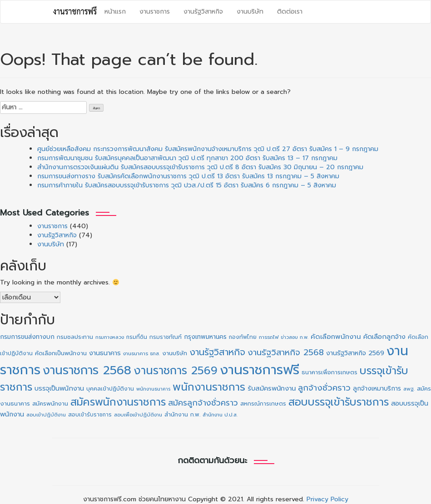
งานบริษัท (250, 12)
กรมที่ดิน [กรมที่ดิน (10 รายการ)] (137, 337)
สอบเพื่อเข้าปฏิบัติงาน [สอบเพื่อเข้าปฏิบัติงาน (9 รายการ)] (138, 415)
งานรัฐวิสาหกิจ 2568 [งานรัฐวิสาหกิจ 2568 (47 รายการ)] (286, 352)
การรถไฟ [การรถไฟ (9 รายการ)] (269, 337)
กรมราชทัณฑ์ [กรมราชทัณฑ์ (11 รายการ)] (166, 337)
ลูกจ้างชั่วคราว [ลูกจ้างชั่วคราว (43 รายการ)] (324, 388)
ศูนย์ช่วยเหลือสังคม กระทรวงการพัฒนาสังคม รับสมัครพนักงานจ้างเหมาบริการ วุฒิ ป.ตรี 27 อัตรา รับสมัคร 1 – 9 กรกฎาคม (208, 149)
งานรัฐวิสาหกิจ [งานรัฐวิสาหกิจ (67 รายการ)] (217, 352)
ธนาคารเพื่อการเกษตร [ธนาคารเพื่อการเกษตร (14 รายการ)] (329, 372)
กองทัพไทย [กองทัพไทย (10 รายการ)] (243, 337)
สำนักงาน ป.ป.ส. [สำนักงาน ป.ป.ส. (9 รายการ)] (220, 415)
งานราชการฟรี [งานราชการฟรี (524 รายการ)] (260, 370)
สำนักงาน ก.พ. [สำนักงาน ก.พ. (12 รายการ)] (182, 415)
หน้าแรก (115, 12)
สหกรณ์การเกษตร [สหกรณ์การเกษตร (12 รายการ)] (263, 404)
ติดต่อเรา (290, 12)
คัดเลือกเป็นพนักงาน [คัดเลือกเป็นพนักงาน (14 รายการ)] (61, 353)
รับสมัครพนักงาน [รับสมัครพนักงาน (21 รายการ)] (272, 388)
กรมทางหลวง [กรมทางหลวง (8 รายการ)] (110, 337)
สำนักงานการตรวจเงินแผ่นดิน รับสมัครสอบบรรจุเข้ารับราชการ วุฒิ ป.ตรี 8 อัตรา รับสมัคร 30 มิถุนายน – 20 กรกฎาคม (200, 167)
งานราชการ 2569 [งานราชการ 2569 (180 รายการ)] (176, 370)
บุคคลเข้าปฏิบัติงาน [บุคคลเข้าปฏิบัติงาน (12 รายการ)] (110, 389)
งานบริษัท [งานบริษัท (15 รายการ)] (175, 353)
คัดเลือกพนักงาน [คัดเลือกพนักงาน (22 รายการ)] (336, 337)
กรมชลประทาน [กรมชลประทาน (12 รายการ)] (75, 337)
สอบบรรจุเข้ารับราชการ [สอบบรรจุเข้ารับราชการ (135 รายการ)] (339, 402)
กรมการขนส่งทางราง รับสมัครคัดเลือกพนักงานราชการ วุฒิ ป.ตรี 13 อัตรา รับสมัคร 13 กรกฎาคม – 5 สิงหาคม (188, 176)
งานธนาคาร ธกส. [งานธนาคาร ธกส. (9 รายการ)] (141, 354)
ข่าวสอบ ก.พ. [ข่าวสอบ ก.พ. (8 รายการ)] (295, 337)
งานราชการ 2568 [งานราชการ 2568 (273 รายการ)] (87, 370)
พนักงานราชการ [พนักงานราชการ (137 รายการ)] (209, 387)
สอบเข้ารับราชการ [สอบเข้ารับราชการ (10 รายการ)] (90, 415)
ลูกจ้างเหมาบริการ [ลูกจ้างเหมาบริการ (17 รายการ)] (377, 389)
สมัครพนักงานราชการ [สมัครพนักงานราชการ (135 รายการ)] (118, 402)
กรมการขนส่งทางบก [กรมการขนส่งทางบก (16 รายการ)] (27, 337)
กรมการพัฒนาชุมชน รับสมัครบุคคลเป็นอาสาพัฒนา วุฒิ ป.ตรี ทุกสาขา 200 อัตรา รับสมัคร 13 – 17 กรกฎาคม (187, 158)
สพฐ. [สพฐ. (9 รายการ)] (409, 389)
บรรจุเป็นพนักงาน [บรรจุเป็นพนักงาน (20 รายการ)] (59, 388)
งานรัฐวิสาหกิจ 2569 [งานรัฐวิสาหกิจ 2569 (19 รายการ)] (355, 353)
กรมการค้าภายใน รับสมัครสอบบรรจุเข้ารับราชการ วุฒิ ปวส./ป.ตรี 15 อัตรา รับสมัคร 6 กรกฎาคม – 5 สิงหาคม (187, 185)
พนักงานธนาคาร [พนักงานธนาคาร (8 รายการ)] (153, 389)
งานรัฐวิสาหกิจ (203, 12)
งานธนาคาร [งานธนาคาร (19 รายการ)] (105, 353)
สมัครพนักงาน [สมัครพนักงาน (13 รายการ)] (50, 404)
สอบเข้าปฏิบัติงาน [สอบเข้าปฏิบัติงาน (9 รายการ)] (46, 415)
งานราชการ (155, 12)
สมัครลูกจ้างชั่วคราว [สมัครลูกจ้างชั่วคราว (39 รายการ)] (203, 403)
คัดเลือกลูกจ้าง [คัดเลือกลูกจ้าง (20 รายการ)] (384, 337)
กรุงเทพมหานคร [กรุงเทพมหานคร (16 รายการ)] (205, 337)
